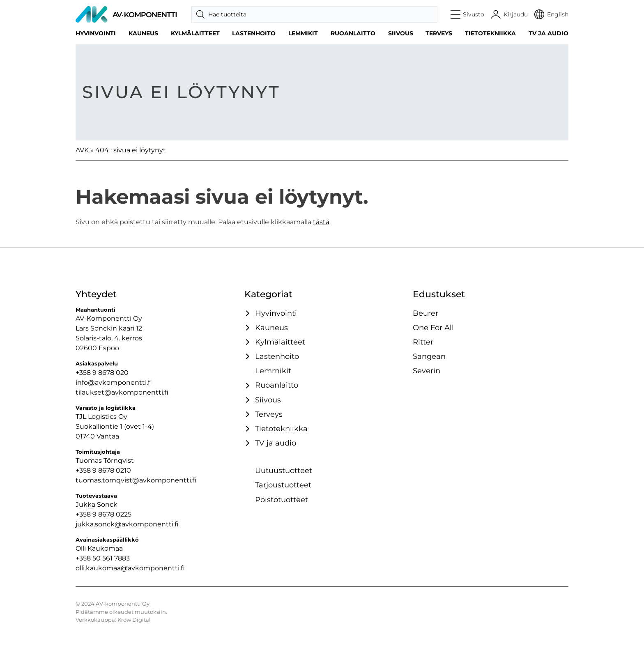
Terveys (439, 33)
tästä (321, 222)
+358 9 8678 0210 (103, 470)
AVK (82, 150)
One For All (433, 327)
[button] (468, 14)
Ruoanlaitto (353, 33)
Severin (427, 371)
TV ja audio (549, 33)
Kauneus (143, 33)
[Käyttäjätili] (509, 14)
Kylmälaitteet (195, 33)
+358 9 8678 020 (102, 373)
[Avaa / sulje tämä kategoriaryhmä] (246, 313)
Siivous (401, 33)
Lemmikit (303, 33)
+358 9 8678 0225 (103, 514)
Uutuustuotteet (284, 470)
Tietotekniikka (490, 33)
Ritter (423, 342)
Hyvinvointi (96, 33)
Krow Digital (134, 620)
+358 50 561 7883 (103, 558)
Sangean (429, 356)
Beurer (425, 313)
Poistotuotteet (282, 500)
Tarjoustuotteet (283, 485)
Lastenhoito (254, 33)
